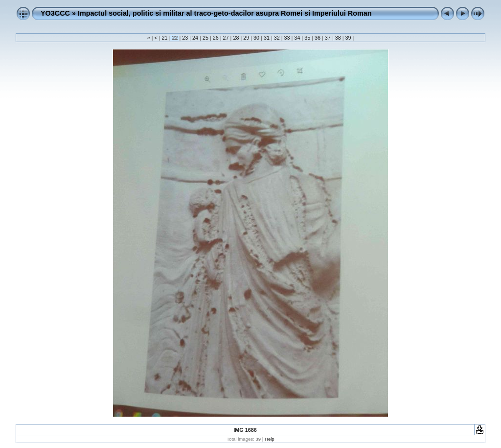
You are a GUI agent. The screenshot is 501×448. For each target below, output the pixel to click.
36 (318, 38)
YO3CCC (55, 13)
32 (277, 38)
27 (226, 38)
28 (236, 38)
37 (328, 38)
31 (267, 38)
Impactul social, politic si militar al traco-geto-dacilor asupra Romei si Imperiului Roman (225, 13)
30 (256, 38)
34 (297, 38)
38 (338, 38)
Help (270, 439)
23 (185, 38)
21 (165, 38)
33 (287, 38)
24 (195, 38)
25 (205, 38)
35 (307, 38)
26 (216, 38)
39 (348, 38)
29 (246, 38)
